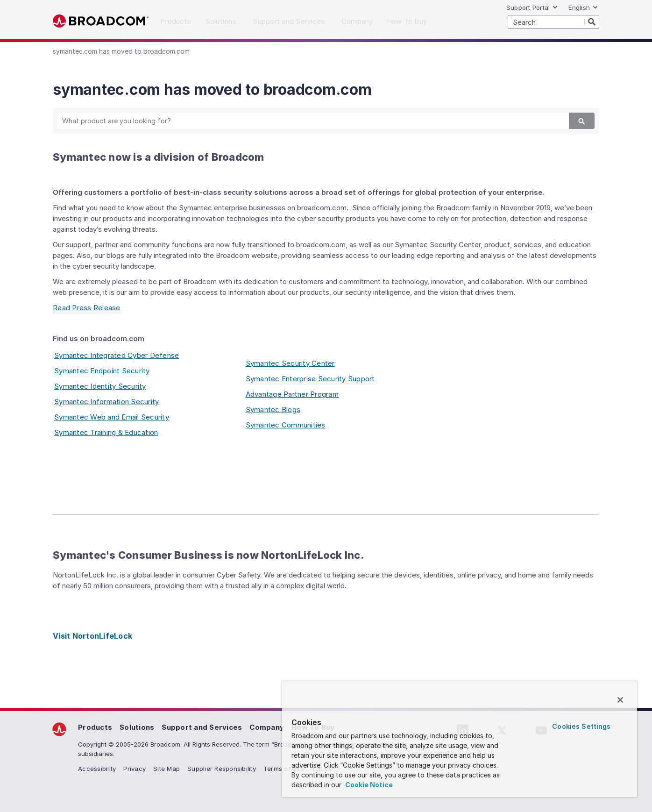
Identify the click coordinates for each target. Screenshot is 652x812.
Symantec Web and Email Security (112, 417)
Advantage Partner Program (292, 394)
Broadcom (101, 21)
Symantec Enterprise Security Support (310, 379)
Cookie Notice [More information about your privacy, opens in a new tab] (368, 785)
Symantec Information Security (106, 402)
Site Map (167, 769)
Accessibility (97, 769)
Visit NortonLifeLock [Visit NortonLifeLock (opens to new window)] (92, 636)
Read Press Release (87, 308)
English (583, 7)
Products (95, 727)
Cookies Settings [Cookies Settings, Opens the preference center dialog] (581, 726)
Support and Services (202, 727)
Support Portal (532, 7)
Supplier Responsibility (222, 769)
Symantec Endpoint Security (102, 371)
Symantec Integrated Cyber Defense (117, 355)
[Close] (620, 700)
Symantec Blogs (273, 410)
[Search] (592, 21)
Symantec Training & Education (106, 432)
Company (267, 727)
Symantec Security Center (290, 363)
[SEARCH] (553, 22)
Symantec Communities (286, 425)
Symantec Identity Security (100, 386)
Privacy (135, 769)
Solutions (137, 727)
